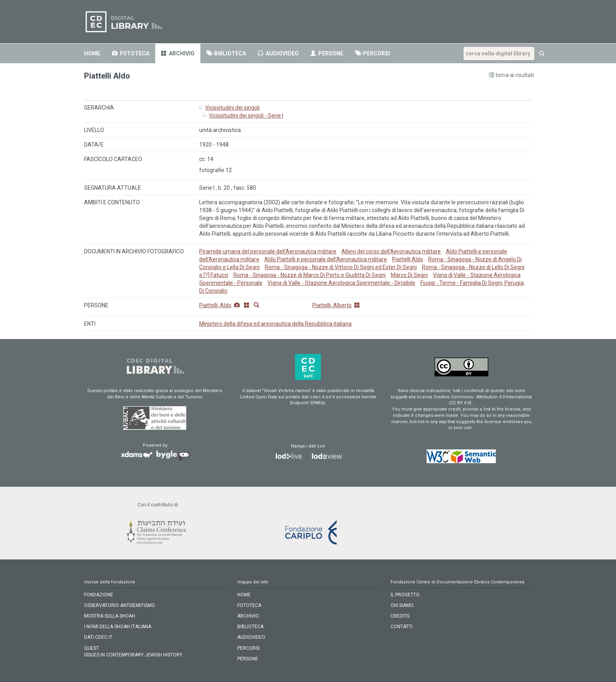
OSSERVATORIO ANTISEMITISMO (120, 605)
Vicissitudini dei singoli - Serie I (246, 115)
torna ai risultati (511, 75)
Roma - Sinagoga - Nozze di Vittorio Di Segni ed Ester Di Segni (341, 267)
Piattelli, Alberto (332, 305)
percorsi (248, 648)
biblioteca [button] (226, 53)
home (92, 53)
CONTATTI (401, 627)
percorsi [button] (373, 53)
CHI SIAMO (402, 605)
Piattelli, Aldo (215, 305)
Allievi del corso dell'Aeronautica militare (391, 251)
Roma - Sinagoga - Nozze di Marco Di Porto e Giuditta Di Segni (310, 275)
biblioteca (250, 627)
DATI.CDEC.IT (98, 637)
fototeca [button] (131, 53)
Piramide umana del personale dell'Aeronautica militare (268, 251)
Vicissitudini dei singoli (232, 108)
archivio (178, 53)
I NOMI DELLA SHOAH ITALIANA (118, 627)
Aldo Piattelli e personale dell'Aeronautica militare (326, 259)
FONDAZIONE (99, 595)
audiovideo (278, 53)
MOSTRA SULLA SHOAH (110, 616)
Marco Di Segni (409, 275)
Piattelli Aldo (408, 259)
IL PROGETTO (405, 595)
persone (327, 53)
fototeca (249, 605)
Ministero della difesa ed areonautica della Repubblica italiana (275, 324)
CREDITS (400, 616)
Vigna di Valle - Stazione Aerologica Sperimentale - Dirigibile (341, 283)
